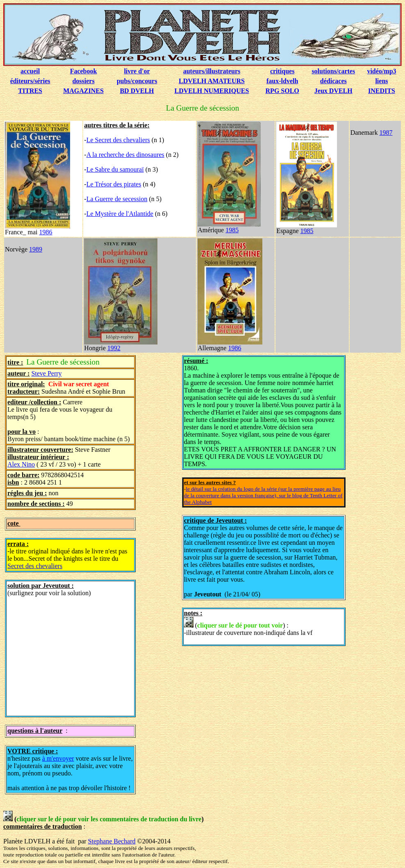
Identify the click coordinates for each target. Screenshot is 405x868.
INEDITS (382, 91)
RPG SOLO (282, 91)
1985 (232, 230)
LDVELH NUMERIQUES (212, 91)
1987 (386, 133)
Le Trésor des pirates (114, 184)
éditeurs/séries (30, 81)
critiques (282, 71)
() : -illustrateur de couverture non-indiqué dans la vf (248, 627)
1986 (46, 232)
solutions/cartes (333, 71)
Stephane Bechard (112, 841)
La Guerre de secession (117, 199)
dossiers (83, 81)
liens (381, 81)
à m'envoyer (58, 758)
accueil (30, 71)
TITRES (30, 91)
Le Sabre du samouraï (115, 169)
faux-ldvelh (282, 81)
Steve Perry (46, 373)
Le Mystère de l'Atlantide (120, 214)
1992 (114, 348)
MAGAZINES (83, 91)
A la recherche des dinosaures (125, 155)
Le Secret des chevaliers (118, 140)
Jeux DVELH (333, 91)
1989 (36, 249)
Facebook (84, 71)
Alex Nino (21, 464)
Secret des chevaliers (35, 566)
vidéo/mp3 (381, 71)
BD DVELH (137, 91)
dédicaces (333, 81)
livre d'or (137, 71)
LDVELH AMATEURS (212, 81)
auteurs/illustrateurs (212, 71)
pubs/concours (137, 81)
